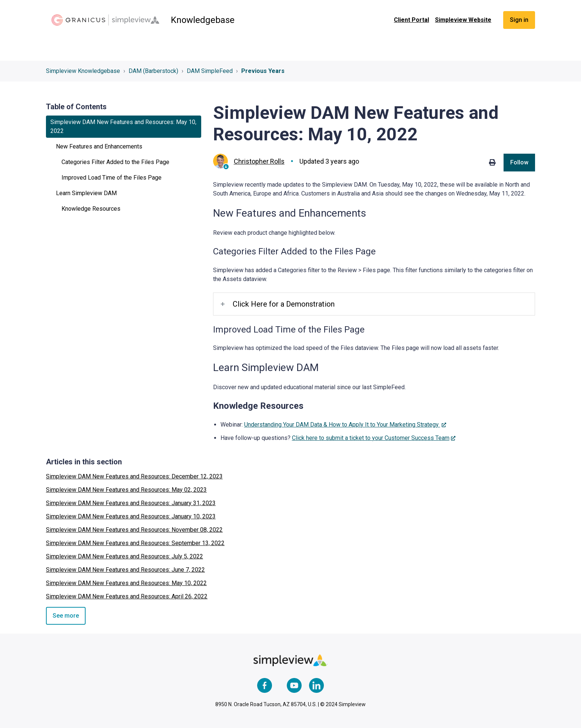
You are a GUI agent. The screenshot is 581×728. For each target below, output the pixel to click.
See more (66, 616)
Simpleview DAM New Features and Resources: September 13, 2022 (135, 543)
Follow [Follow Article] (519, 162)
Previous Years (263, 71)
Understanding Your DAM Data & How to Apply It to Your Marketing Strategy (342, 425)
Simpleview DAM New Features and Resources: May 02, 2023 (126, 490)
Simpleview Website (463, 20)
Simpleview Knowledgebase (83, 71)
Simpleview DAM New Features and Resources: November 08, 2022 (134, 530)
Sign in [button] (519, 20)
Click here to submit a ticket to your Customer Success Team (371, 438)
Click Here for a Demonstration (284, 304)
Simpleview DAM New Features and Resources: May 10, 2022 (126, 583)
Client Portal (411, 20)
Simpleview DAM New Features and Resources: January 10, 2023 (131, 516)
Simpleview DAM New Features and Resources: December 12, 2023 (134, 476)
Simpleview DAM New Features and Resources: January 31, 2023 (131, 503)
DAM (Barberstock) (153, 71)
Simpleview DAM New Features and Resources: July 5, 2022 (124, 556)
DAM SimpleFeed (210, 71)
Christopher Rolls (259, 161)
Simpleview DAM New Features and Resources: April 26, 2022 (127, 596)
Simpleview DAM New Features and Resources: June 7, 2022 (125, 570)
